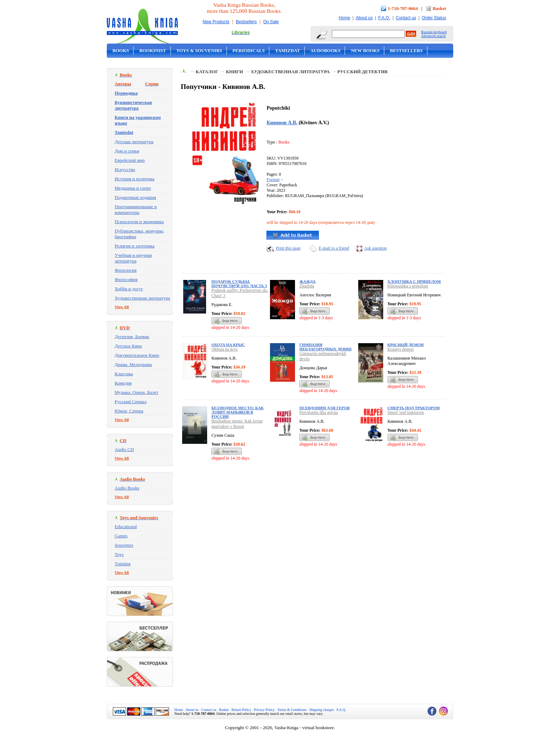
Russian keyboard (434, 32)
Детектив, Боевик (132, 337)
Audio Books (127, 488)
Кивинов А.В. (282, 122)
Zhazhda (307, 286)
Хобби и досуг (129, 289)
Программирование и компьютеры (136, 209)
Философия (126, 279)
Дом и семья (127, 151)
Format (273, 180)
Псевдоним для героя (324, 408)
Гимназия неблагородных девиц (325, 347)
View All (122, 307)
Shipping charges (322, 710)
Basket (439, 8)
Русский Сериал (131, 402)
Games (121, 536)
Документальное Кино (137, 355)
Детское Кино (128, 346)
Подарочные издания (135, 197)
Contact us (406, 18)
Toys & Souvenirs (199, 51)
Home (344, 18)
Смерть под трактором (414, 408)
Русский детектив (363, 72)
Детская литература (134, 142)
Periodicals (249, 51)
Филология (126, 270)
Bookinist (152, 51)
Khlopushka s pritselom (408, 286)
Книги (234, 72)
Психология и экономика (139, 222)
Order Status (434, 18)
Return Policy (241, 710)
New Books (365, 51)
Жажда (307, 281)
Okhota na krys (224, 349)
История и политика (134, 179)
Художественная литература (142, 298)
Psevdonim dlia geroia (318, 412)
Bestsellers (246, 22)
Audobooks (326, 51)
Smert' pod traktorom (406, 412)
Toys (119, 554)
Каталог (207, 72)
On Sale (271, 22)
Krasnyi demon (401, 349)
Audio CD (124, 449)
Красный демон (406, 345)
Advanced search (433, 36)
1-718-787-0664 (403, 8)
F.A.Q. (384, 18)
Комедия (123, 383)
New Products (216, 22)
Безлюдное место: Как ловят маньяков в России (237, 412)
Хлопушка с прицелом (414, 281)
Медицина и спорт (133, 188)
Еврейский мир (130, 160)
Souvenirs (124, 545)
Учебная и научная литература (133, 258)
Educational (126, 527)
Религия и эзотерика (135, 246)
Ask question (376, 248)
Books (121, 51)
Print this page (288, 248)
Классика (124, 374)
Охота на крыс (228, 345)
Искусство (125, 169)
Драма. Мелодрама (133, 364)
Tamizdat (287, 51)
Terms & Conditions (292, 710)
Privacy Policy (264, 710)
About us (364, 18)
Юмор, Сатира (129, 411)
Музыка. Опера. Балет (136, 392)
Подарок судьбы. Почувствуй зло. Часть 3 (239, 284)
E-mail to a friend (334, 248)
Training (122, 564)
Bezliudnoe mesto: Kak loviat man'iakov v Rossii (237, 424)
